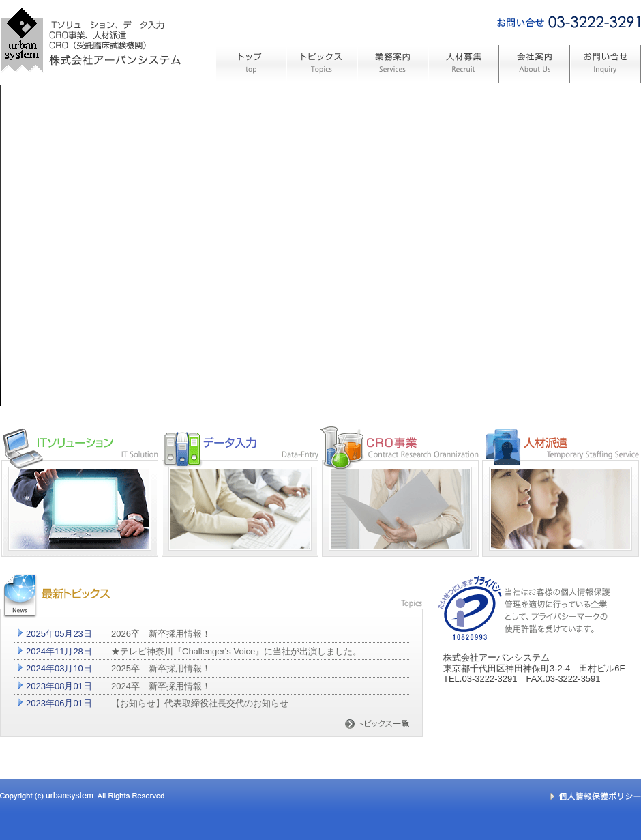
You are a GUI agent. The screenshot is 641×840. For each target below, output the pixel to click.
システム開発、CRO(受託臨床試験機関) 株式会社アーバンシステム (90, 98)
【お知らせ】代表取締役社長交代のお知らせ (200, 703)
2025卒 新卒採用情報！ (161, 668)
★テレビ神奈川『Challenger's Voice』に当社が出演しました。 (236, 651)
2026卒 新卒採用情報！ (161, 634)
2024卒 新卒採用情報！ (161, 686)
